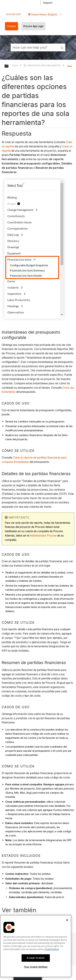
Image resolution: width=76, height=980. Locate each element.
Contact (11, 26)
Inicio (15, 65)
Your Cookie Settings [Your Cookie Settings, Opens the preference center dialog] (36, 967)
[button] (62, 47)
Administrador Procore (43, 536)
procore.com (14, 14)
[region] (36, 946)
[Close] (67, 920)
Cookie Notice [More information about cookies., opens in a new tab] (52, 949)
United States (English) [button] (44, 14)
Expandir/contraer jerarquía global (9, 66)
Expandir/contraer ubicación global (69, 65)
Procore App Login (33, 26)
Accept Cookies (36, 958)
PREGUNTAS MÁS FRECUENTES (42, 65)
